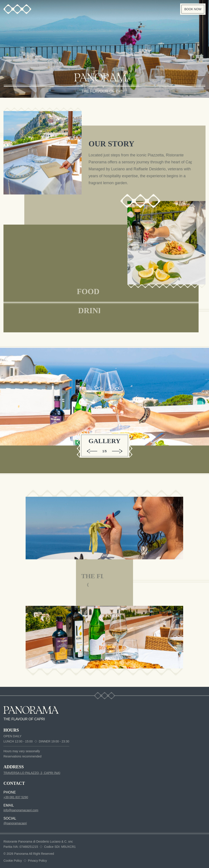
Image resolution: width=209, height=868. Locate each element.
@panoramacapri (15, 823)
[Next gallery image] (117, 451)
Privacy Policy (37, 861)
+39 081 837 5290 (16, 797)
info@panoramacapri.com (21, 810)
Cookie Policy (13, 861)
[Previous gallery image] (92, 451)
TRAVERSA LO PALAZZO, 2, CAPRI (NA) (32, 773)
